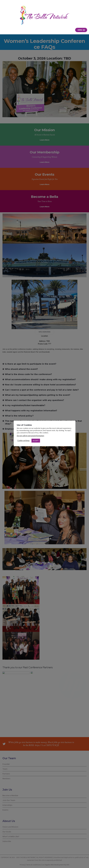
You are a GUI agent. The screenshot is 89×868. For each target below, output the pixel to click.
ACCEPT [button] (36, 441)
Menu (81, 30)
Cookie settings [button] (24, 440)
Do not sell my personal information (30, 436)
